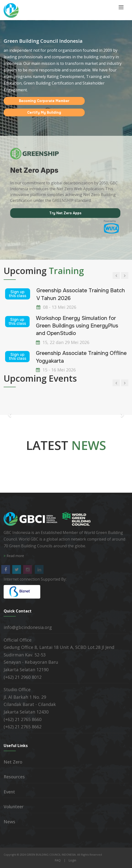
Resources (14, 777)
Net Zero (13, 762)
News (9, 822)
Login (72, 860)
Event (9, 792)
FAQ (58, 860)
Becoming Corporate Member (44, 101)
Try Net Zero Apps (65, 213)
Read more (14, 556)
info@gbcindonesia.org (28, 627)
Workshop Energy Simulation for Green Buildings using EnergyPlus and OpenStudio (77, 326)
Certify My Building (44, 112)
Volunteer (14, 807)
